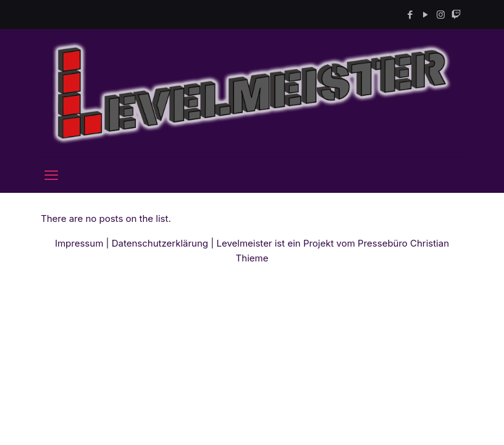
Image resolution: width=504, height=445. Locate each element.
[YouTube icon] (425, 15)
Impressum (79, 243)
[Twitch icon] (456, 15)
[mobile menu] (51, 175)
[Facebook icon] (410, 15)
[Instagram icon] (441, 15)
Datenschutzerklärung (160, 243)
